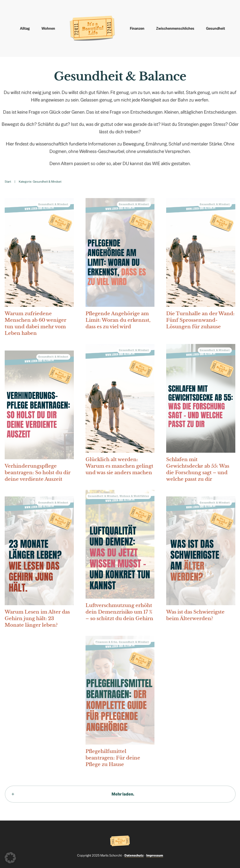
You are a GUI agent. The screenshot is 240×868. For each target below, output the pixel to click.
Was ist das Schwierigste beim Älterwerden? (201, 560)
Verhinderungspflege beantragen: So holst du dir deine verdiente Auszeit (39, 418)
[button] (10, 858)
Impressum (155, 855)
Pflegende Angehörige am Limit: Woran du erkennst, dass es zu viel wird (120, 265)
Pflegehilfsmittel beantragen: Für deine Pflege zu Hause (120, 703)
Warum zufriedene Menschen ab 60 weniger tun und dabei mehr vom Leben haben (39, 268)
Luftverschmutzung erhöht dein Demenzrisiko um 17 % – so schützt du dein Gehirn (120, 557)
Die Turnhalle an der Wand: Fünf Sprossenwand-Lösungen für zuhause (201, 265)
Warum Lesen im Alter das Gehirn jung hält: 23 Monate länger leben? (39, 564)
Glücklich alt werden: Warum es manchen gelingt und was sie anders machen (120, 411)
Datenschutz (134, 855)
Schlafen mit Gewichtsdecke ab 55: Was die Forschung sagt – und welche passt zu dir (201, 414)
